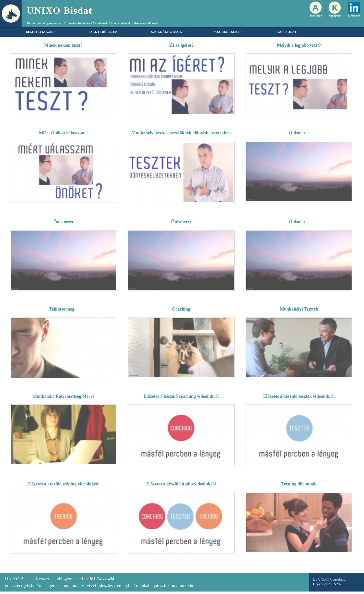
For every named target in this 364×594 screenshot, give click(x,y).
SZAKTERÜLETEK (105, 32)
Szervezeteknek (121, 23)
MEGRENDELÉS (228, 32)
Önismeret (299, 133)
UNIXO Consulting (332, 579)
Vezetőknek (101, 23)
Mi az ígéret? (181, 45)
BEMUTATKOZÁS (41, 32)
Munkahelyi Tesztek (299, 309)
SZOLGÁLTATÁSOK (168, 32)
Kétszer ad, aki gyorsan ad (44, 23)
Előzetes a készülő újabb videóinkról (181, 484)
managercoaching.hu (57, 586)
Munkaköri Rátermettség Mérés (63, 396)
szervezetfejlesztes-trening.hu (106, 586)
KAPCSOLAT (288, 32)
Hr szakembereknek (77, 23)
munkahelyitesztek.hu (156, 586)
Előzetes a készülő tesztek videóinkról (299, 396)
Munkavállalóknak (146, 23)
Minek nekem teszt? (63, 45)
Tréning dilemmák (299, 484)
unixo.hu (186, 586)
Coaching (181, 309)
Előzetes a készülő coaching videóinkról (181, 396)
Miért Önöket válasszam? (63, 133)
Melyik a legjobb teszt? (299, 45)
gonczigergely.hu (20, 586)
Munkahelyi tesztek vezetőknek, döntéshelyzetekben (181, 133)
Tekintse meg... (63, 309)
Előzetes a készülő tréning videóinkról (63, 484)
